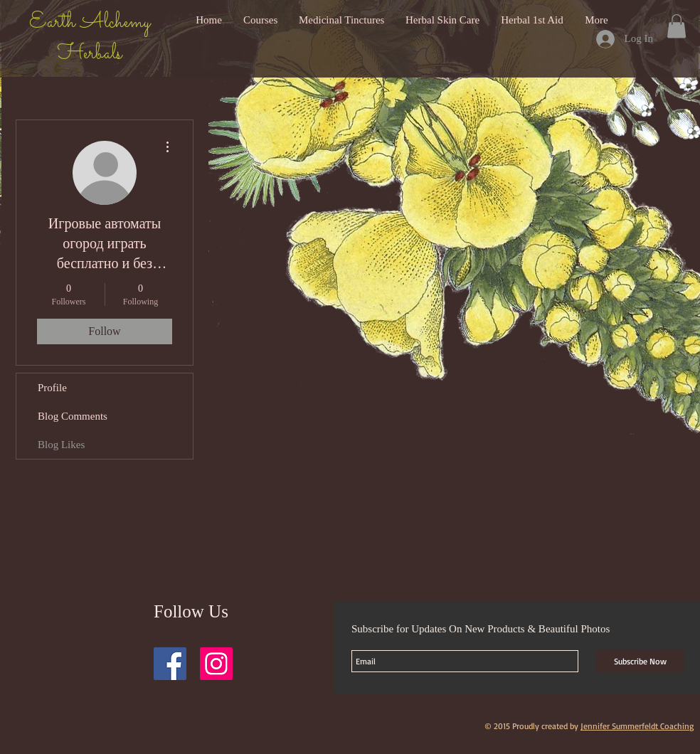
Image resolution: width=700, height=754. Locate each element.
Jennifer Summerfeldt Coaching (637, 726)
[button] (677, 26)
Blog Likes (61, 445)
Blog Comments (73, 416)
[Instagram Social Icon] (216, 664)
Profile (52, 388)
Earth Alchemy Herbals (90, 38)
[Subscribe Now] (640, 661)
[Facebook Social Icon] (170, 664)
